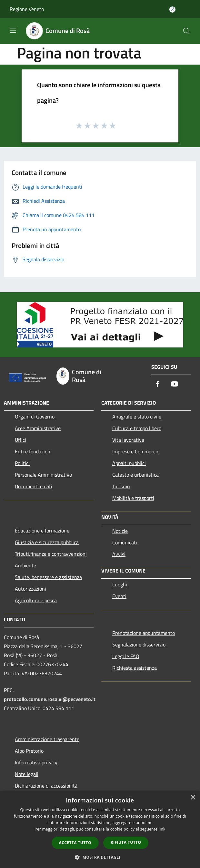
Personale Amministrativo (43, 475)
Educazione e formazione (42, 531)
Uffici (20, 440)
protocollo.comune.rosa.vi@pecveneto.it (50, 699)
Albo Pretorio (29, 751)
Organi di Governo (35, 417)
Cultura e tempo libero (137, 428)
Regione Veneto (27, 9)
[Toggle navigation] (13, 30)
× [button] (193, 798)
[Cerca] (186, 31)
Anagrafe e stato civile (137, 417)
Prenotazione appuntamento (144, 633)
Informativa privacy (36, 762)
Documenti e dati (34, 486)
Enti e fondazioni (33, 451)
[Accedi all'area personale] (172, 10)
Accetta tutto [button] (75, 843)
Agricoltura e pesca (36, 600)
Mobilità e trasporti (133, 498)
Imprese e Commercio (136, 451)
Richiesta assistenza (135, 668)
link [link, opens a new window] (162, 829)
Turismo (121, 486)
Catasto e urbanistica (135, 475)
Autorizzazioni (30, 589)
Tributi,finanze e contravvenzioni (51, 554)
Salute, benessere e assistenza (48, 577)
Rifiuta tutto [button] (126, 842)
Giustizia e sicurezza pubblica (47, 542)
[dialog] (100, 829)
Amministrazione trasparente (47, 739)
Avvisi (119, 554)
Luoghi (120, 584)
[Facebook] (158, 384)
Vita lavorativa (128, 440)
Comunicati (125, 542)
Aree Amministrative (38, 428)
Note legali (27, 774)
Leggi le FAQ (126, 656)
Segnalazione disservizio (139, 645)
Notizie (120, 531)
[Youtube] (175, 384)
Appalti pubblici (129, 463)
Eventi (119, 596)
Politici (22, 463)
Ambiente (25, 565)
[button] (100, 857)
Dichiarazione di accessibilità (46, 786)
